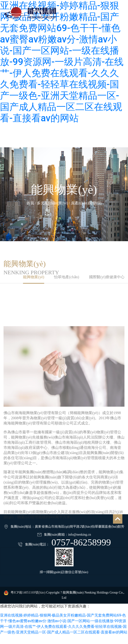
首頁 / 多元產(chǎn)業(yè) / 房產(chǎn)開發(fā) (64, 203)
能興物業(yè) (64, 190)
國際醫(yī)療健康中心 (107, 277)
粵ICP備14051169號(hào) (28, 593)
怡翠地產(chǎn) (67, 277)
